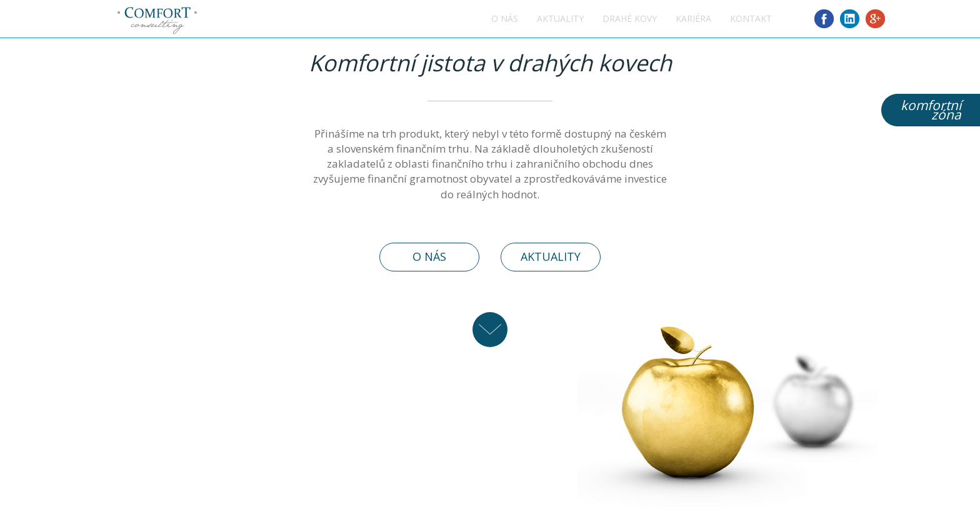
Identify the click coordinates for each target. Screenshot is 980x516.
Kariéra (693, 18)
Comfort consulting (157, 21)
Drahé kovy (630, 18)
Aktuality (560, 18)
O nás (505, 18)
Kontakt (751, 18)
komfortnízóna (931, 110)
